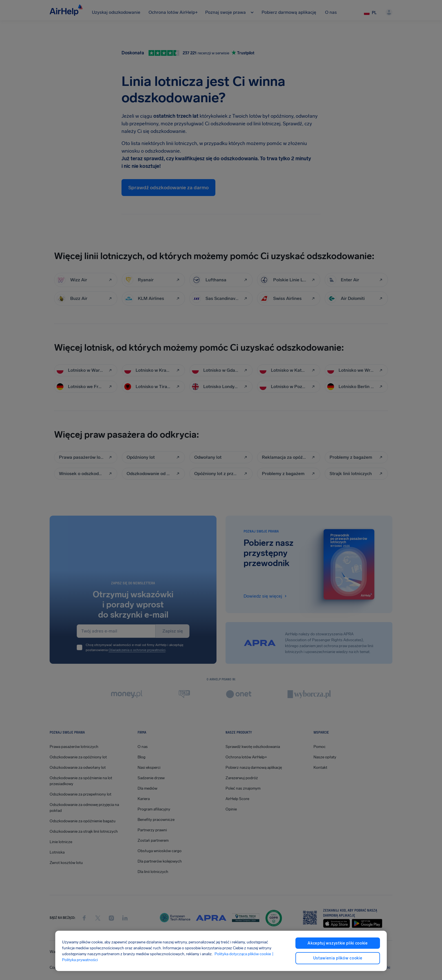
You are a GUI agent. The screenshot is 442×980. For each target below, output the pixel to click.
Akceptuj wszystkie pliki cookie (338, 943)
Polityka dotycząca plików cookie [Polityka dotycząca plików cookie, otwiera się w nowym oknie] (243, 954)
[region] (221, 951)
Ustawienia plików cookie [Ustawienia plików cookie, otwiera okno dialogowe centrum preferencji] (338, 958)
